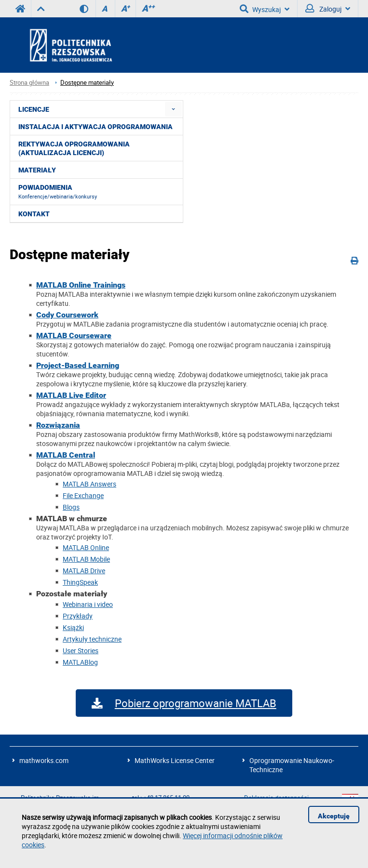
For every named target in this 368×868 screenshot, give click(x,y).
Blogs (71, 507)
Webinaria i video (88, 604)
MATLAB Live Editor (71, 395)
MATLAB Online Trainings (81, 285)
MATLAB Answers (89, 484)
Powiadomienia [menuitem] (58, 192)
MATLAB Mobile (86, 559)
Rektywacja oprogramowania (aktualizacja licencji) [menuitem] (74, 148)
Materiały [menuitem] (37, 170)
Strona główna (29, 83)
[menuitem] (173, 109)
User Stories (81, 651)
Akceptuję (334, 816)
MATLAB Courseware (74, 335)
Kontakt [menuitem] (34, 214)
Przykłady (78, 616)
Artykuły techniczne (92, 639)
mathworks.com (44, 760)
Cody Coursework (67, 315)
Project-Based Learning (78, 365)
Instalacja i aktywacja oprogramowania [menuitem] (95, 127)
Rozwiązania (58, 425)
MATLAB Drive (84, 571)
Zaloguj (328, 9)
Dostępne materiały (87, 83)
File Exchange (83, 495)
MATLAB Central (66, 455)
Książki (73, 627)
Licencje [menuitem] (34, 109)
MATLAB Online (86, 547)
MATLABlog (80, 662)
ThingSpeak (80, 582)
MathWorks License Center (175, 760)
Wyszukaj (265, 9)
